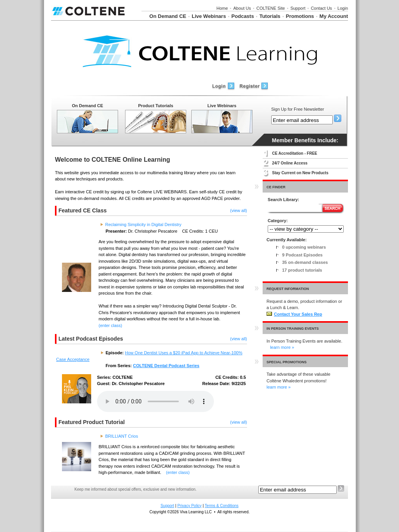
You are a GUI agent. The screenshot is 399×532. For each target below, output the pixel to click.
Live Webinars (209, 16)
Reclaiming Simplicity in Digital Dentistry (143, 224)
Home (222, 8)
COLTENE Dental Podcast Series (166, 366)
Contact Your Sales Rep (294, 314)
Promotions (300, 16)
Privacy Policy (189, 506)
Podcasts (243, 16)
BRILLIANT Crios (122, 436)
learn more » (282, 347)
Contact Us (321, 8)
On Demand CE (168, 16)
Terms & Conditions (222, 506)
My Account (334, 16)
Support (298, 8)
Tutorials (270, 16)
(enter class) (110, 325)
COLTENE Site (271, 8)
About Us (242, 8)
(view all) (239, 210)
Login (343, 8)
